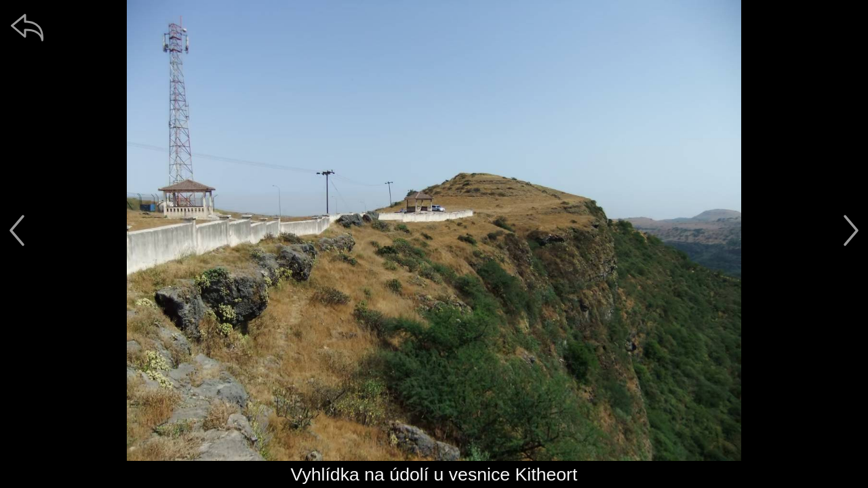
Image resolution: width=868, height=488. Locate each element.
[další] (851, 230)
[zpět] (27, 27)
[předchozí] (17, 230)
